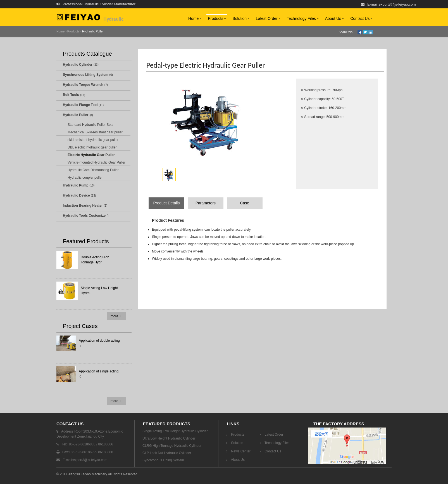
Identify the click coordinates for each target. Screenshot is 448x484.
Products (217, 18)
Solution (241, 18)
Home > (62, 31)
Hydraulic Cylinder (78, 65)
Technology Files (303, 18)
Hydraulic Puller (92, 31)
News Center (238, 451)
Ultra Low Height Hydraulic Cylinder (169, 438)
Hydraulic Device (76, 195)
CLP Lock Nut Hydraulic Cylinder (167, 453)
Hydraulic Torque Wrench (83, 85)
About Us (334, 18)
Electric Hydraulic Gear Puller (91, 155)
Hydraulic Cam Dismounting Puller (93, 170)
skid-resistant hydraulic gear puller (93, 140)
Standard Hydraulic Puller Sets (90, 125)
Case (245, 203)
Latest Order (268, 18)
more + (116, 316)
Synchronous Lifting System (86, 75)
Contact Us (361, 18)
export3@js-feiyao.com (397, 4)
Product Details (167, 203)
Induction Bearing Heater (83, 206)
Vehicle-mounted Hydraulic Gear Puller (96, 162)
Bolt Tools (71, 95)
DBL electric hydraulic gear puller (92, 147)
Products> (74, 31)
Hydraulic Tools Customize (84, 216)
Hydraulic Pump (76, 185)
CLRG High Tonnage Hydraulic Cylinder (172, 446)
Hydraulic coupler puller (85, 178)
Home (195, 18)
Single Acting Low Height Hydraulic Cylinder (175, 431)
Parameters (206, 203)
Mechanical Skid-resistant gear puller (95, 132)
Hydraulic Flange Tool (80, 105)
